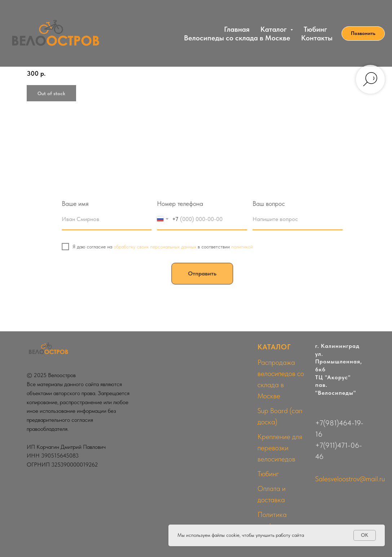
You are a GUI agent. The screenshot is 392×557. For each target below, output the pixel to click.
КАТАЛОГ (274, 347)
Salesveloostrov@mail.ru (350, 479)
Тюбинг (315, 29)
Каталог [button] (274, 29)
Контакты (317, 38)
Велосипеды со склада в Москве (237, 38)
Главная (237, 29)
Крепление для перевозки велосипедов (280, 448)
